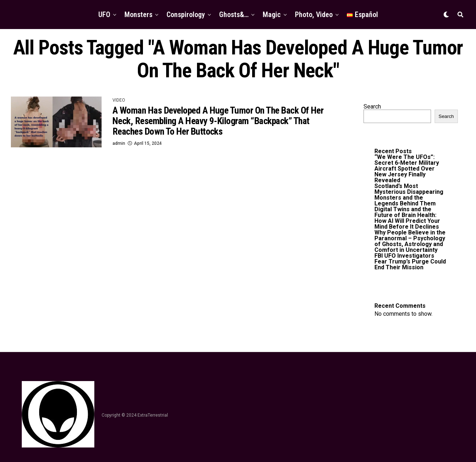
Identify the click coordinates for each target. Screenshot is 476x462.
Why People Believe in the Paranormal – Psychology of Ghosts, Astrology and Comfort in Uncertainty (410, 241)
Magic (272, 15)
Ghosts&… (234, 15)
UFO (104, 15)
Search (372, 107)
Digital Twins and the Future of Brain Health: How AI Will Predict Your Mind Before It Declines (407, 218)
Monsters (138, 15)
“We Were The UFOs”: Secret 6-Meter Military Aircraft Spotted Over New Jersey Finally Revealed (407, 169)
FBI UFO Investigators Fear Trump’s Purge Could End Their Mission (410, 261)
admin (119, 143)
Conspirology (186, 15)
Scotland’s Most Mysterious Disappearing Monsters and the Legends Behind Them (409, 195)
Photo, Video (314, 15)
